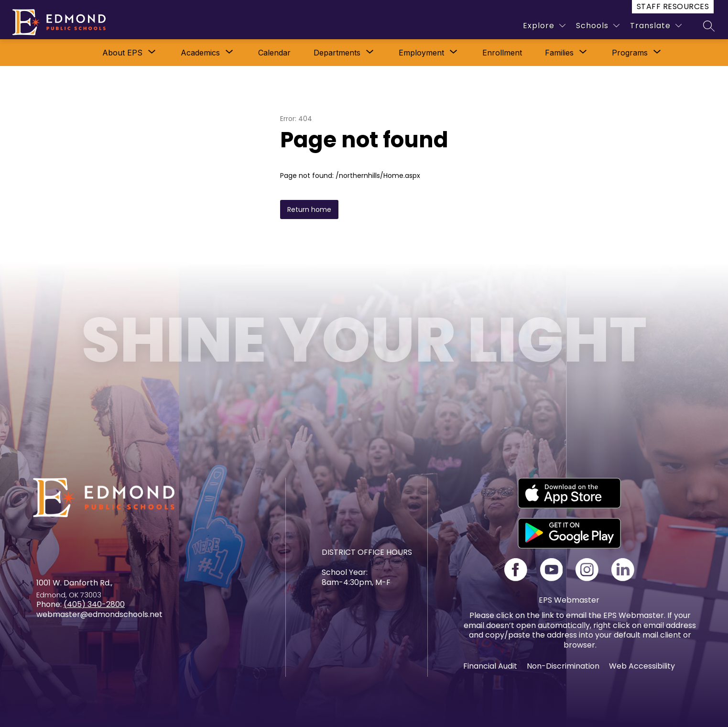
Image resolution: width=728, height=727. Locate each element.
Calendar (274, 53)
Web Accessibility (642, 666)
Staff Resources (673, 6)
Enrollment (502, 53)
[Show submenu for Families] (559, 53)
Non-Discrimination (563, 666)
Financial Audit (490, 666)
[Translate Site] (656, 26)
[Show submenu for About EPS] (122, 53)
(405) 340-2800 (94, 604)
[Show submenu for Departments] (337, 53)
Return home (309, 209)
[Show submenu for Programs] (630, 53)
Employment (421, 53)
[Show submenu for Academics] (200, 53)
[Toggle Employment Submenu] (454, 53)
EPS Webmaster (569, 600)
